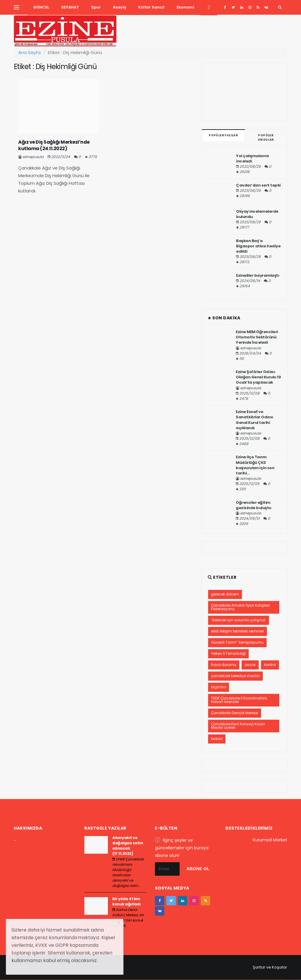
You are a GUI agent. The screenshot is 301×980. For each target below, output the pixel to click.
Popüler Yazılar (223, 135)
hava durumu (224, 665)
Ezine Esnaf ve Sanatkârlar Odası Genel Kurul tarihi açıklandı (254, 420)
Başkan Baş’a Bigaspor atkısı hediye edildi (258, 246)
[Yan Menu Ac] (16, 7)
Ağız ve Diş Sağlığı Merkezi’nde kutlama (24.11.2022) (54, 145)
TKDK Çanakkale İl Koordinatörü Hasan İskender (239, 700)
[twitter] (233, 7)
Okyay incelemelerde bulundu (257, 214)
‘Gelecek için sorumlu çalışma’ (239, 620)
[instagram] (250, 7)
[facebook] (225, 7)
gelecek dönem (225, 594)
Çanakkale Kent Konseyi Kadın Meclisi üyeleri (238, 726)
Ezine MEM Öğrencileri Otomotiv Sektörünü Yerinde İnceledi (257, 337)
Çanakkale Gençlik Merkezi (235, 713)
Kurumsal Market (270, 840)
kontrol (270, 665)
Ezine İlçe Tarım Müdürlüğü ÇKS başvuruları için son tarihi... (255, 465)
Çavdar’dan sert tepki (258, 185)
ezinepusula (33, 157)
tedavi (217, 739)
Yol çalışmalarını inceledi (252, 158)
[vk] (266, 7)
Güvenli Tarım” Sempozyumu (237, 642)
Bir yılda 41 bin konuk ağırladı (126, 901)
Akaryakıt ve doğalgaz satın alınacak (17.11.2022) (128, 846)
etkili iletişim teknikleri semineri (238, 631)
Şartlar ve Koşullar (270, 967)
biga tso (219, 687)
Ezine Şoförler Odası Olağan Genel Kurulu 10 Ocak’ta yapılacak (258, 377)
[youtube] (258, 7)
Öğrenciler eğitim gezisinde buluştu (254, 505)
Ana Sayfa (29, 52)
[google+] (241, 7)
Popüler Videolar (266, 137)
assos (250, 665)
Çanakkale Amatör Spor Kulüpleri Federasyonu (240, 607)
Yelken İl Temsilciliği (228, 653)
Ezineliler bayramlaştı (257, 275)
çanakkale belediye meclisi (235, 676)
